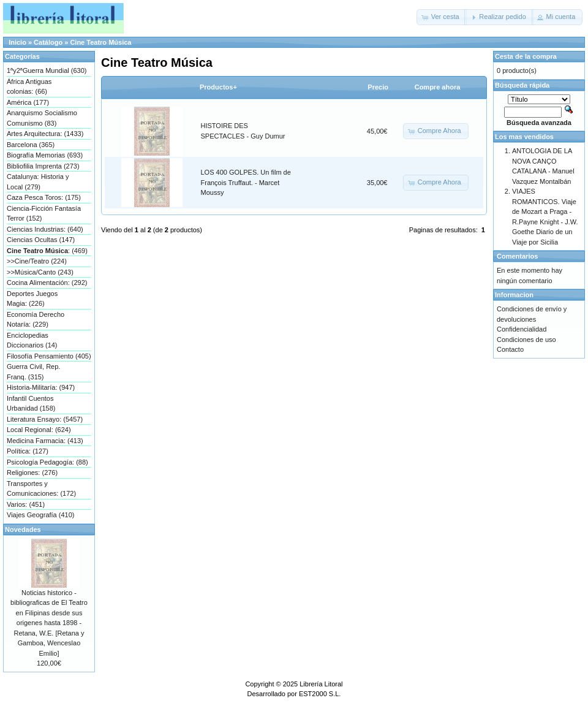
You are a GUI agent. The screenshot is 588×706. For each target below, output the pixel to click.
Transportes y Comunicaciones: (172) (41, 489)
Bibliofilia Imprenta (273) (43, 166)
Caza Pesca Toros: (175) (44, 197)
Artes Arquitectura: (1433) (45, 134)
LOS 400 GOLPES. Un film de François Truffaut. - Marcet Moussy (246, 182)
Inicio (17, 42)
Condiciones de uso (526, 340)
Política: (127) (28, 451)
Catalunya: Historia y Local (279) (38, 182)
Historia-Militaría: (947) (41, 387)
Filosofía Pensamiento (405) (49, 356)
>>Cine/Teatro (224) (37, 261)
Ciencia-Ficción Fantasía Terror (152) (44, 214)
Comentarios (517, 256)
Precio (378, 87)
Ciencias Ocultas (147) (41, 240)
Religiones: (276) (32, 473)
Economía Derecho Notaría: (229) (36, 320)
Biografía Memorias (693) (45, 155)
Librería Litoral (321, 684)
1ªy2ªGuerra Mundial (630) (47, 70)
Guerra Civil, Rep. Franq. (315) (33, 372)
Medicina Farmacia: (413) (45, 441)
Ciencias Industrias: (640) (45, 229)
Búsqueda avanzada (539, 123)
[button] (442, 17)
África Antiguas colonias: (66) (29, 87)
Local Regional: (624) (39, 430)
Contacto (510, 349)
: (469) (47, 251)
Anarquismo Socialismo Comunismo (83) (42, 118)
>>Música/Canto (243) (40, 272)
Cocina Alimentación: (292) (47, 283)
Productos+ (218, 87)
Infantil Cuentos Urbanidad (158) (31, 404)
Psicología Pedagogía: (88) (47, 462)
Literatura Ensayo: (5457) (45, 419)
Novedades (23, 529)
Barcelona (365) (31, 145)
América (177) (28, 102)
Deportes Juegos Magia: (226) (32, 299)
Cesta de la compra (526, 56)
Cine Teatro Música (100, 42)
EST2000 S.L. (320, 694)
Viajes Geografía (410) (40, 515)
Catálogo (48, 42)
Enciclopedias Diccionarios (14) (32, 340)
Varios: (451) (26, 504)
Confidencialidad (522, 329)
